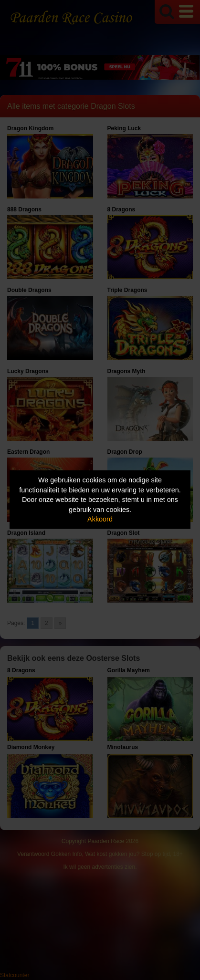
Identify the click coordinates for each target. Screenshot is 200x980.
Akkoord (100, 519)
